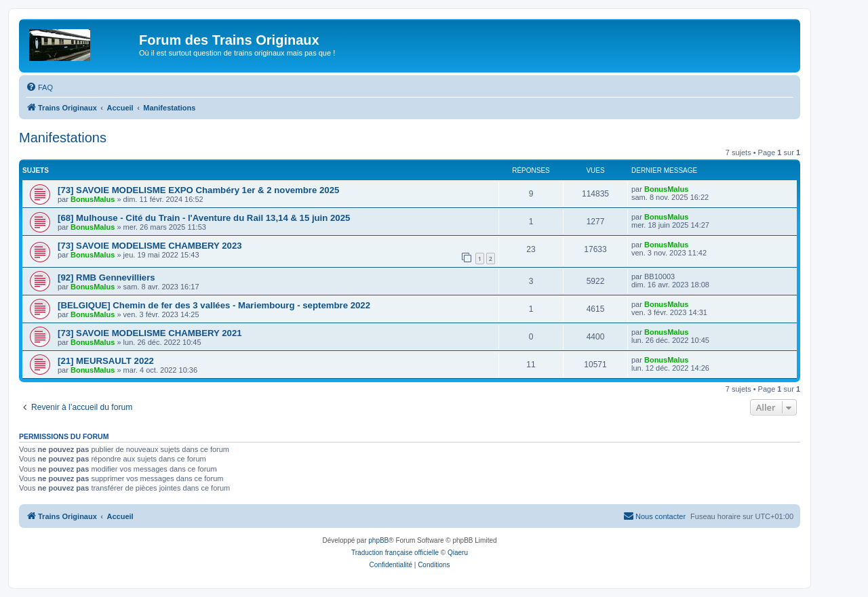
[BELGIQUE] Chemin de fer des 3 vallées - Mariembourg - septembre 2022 (214, 305)
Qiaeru (458, 553)
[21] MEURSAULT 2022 (106, 361)
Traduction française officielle (395, 553)
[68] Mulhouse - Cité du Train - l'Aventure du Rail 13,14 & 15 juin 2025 (204, 218)
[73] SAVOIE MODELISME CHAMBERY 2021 (150, 333)
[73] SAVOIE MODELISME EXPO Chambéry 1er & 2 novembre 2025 (198, 190)
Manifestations (63, 138)
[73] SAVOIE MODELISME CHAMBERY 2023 (150, 246)
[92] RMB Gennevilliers (106, 277)
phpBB (378, 540)
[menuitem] (39, 87)
